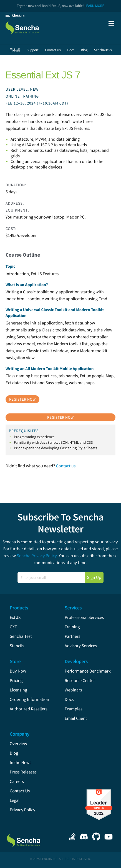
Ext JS (15, 617)
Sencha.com (28, 27)
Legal (15, 800)
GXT (13, 627)
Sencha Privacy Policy (37, 556)
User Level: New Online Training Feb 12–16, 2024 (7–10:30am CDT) (37, 96)
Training (72, 627)
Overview (18, 744)
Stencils (17, 646)
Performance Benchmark (88, 671)
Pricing (16, 681)
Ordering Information (29, 700)
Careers (17, 782)
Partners (72, 636)
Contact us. (66, 466)
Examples (74, 709)
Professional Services (84, 617)
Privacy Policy (22, 810)
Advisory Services (81, 646)
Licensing (18, 690)
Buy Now (18, 671)
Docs (69, 700)
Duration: (16, 185)
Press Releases (23, 772)
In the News (21, 763)
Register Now (22, 399)
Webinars (73, 690)
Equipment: (17, 210)
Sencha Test (21, 636)
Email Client (76, 718)
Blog (14, 753)
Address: (15, 203)
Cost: (11, 229)
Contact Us (20, 791)
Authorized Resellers (29, 709)
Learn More (94, 6)
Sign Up (94, 577)
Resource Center (80, 681)
